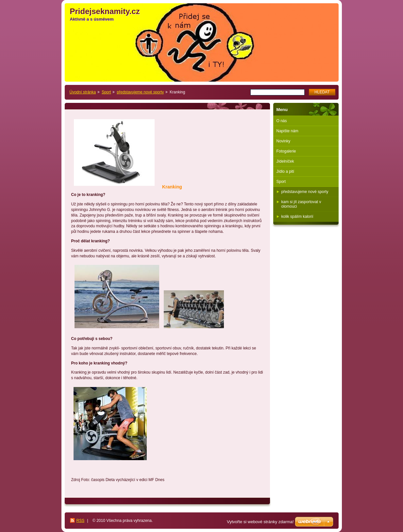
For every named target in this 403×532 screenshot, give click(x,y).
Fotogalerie (286, 151)
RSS (81, 521)
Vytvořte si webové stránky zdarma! (260, 522)
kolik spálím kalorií (297, 217)
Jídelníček (285, 161)
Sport (106, 92)
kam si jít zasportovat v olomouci (301, 204)
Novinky (284, 141)
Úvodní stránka (83, 92)
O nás (282, 121)
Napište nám (287, 131)
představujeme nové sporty (140, 92)
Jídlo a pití (285, 171)
